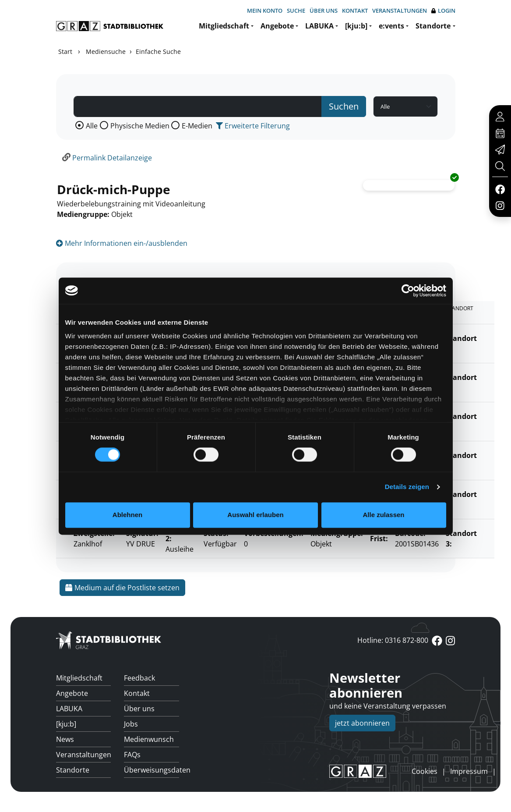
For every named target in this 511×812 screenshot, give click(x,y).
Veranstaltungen (400, 11)
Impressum (469, 771)
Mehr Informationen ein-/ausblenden (122, 243)
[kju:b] (356, 26)
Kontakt (355, 11)
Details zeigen (407, 487)
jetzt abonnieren (362, 723)
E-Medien (197, 126)
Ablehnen (127, 515)
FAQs (132, 755)
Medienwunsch (149, 739)
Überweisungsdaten (152, 770)
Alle (92, 126)
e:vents (391, 26)
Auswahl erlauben (255, 515)
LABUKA (319, 26)
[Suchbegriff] (198, 106)
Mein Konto (265, 11)
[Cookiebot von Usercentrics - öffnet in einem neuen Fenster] (408, 291)
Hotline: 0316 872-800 (393, 640)
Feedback (139, 678)
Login (443, 11)
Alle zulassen (383, 515)
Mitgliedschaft (224, 26)
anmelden (397, 771)
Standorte (433, 26)
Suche (296, 11)
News (65, 739)
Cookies (425, 771)
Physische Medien (140, 126)
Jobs (131, 724)
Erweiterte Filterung (253, 126)
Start (65, 51)
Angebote (277, 26)
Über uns (324, 11)
